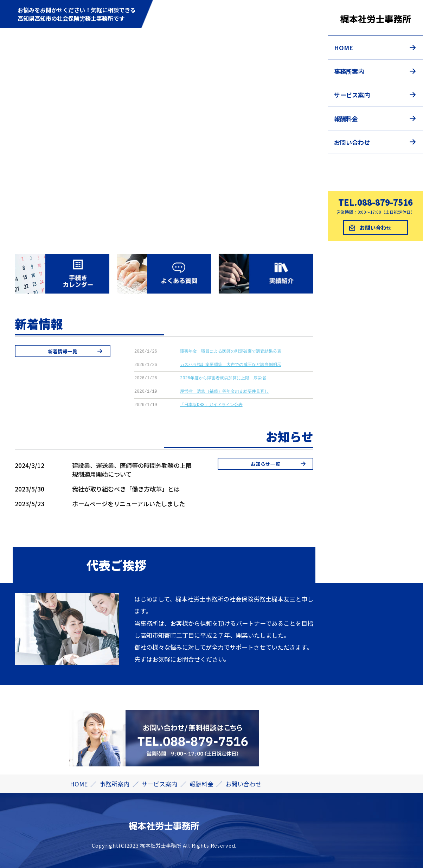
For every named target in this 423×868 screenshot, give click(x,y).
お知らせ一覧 (265, 464)
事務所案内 (349, 71)
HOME (344, 48)
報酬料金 (346, 119)
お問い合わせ (352, 142)
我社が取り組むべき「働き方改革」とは (126, 489)
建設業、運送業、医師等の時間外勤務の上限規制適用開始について (132, 470)
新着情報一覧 (63, 351)
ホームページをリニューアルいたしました (129, 504)
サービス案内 (352, 95)
